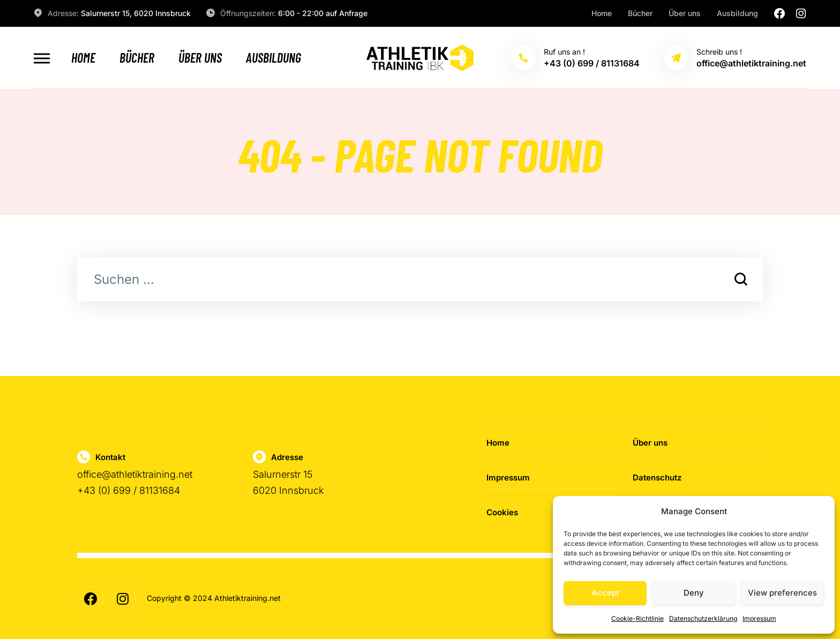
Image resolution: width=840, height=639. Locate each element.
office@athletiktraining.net (135, 474)
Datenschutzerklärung (703, 618)
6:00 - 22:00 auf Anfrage (323, 13)
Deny (694, 593)
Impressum (759, 618)
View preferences (782, 593)
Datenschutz (657, 478)
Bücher (640, 13)
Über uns (685, 13)
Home (602, 13)
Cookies (502, 512)
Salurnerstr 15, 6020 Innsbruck (136, 13)
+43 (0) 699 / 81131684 (129, 490)
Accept (605, 593)
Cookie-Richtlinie (637, 618)
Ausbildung (737, 13)
